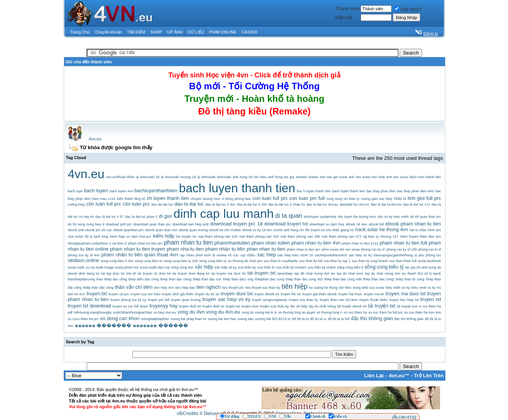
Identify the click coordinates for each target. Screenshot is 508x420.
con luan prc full (307, 198)
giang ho (347, 230)
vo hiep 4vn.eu (165, 312)
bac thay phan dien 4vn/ (416, 191)
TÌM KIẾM (136, 32)
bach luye (75, 191)
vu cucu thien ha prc (83, 319)
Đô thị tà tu (300, 319)
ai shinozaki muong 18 (178, 177)
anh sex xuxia (397, 177)
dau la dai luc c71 (417, 204)
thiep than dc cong (410, 279)
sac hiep (266, 255)
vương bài (263, 319)
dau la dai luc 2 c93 (252, 204)
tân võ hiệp (299, 306)
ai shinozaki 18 (148, 177)
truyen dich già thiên (178, 294)
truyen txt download (90, 306)
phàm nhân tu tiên (122, 255)
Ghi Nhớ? (408, 9)
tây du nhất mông (322, 306)
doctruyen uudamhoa (320, 217)
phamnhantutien (232, 243)
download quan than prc (152, 224)
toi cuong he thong (323, 288)
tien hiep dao (185, 288)
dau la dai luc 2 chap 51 (287, 204)
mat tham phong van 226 (259, 237)
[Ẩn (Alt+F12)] (404, 417)
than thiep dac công (112, 279)
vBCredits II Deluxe (198, 413)
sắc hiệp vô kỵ (226, 267)
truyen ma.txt (374, 294)
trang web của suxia (369, 288)
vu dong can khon (120, 318)
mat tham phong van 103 (218, 237)
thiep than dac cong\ (379, 279)
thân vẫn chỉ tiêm (134, 287)
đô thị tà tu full (339, 319)
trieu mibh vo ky (398, 288)
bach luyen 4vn (121, 191)
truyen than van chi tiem (339, 300)
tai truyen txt (261, 273)
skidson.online (84, 260)
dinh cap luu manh (224, 214)
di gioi (165, 216)
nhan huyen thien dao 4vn (420, 237)
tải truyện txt (381, 306)
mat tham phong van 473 (341, 237)
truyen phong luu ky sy (128, 300)
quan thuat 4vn (161, 255)
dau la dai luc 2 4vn (220, 204)
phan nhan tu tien (266, 249)
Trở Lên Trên (429, 376)
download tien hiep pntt (191, 224)
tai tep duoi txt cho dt (118, 274)
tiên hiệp (295, 286)
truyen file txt (291, 294)
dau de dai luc (162, 204)
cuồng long (76, 204)
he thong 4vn (394, 229)
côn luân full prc (104, 204)
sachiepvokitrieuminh (331, 255)
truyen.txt (96, 294)
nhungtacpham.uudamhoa (88, 243)
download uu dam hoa (327, 224)
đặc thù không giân (409, 319)
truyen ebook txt (267, 294)
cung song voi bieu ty (343, 199)
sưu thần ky (247, 267)
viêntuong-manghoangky (93, 312)
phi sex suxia (350, 249)
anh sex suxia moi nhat (367, 177)
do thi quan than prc (426, 217)
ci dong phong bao (236, 199)
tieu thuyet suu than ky (263, 288)
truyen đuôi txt (190, 306)
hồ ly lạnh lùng (96, 237)
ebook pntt (76, 230)
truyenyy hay (163, 306)
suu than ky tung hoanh (370, 261)
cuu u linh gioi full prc (418, 198)
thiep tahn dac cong (144, 279)
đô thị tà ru (319, 319)
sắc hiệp (204, 267)
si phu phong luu (428, 255)
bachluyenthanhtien (156, 191)
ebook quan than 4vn (161, 230)
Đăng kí (431, 34)
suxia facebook (429, 261)
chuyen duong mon (205, 199)
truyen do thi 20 (207, 294)
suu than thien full (403, 261)
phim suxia (330, 249)
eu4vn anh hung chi (289, 230)
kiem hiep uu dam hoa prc (131, 237)
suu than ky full (311, 261)
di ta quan (289, 216)
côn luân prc (136, 204)
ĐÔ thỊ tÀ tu (281, 319)
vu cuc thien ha (355, 312)
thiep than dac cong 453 (304, 279)
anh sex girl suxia (333, 177)
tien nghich (209, 287)
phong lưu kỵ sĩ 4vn (84, 255)
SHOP (156, 32)
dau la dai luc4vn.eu (386, 204)
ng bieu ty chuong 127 (381, 237)
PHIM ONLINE (223, 32)
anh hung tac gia (281, 177)
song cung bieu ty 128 (181, 261)
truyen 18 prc (119, 294)
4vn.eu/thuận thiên (120, 177)
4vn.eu (95, 139)
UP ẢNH (175, 32)
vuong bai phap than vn (189, 319)
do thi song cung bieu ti (86, 224)
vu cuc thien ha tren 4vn (423, 312)
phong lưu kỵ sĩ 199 (402, 249)
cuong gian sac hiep (377, 199)
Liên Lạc (375, 376)
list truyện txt (186, 237)
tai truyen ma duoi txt (228, 274)
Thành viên (347, 9)
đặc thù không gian (372, 318)
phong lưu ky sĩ (373, 249)
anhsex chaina (307, 177)
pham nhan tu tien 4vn (316, 243)
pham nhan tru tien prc (145, 243)
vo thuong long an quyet (297, 312)
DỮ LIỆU (196, 32)
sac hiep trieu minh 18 (295, 255)
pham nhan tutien (271, 243)
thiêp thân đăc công (98, 288)
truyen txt (431, 299)
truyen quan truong (186, 300)
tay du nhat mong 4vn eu (385, 274)
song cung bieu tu (149, 261)
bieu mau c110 (104, 199)
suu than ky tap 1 (337, 261)
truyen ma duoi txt (406, 294)
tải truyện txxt (407, 306)
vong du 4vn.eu (223, 312)
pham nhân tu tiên (225, 249)
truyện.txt (233, 306)
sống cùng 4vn (182, 267)
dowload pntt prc (119, 224)
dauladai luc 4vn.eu (355, 204)
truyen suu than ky (303, 300)
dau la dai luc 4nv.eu (322, 204)
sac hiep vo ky (360, 255)
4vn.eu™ (399, 376)
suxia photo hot (127, 267)
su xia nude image (100, 267)
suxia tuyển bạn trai (155, 267)
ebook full (376, 224)
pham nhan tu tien (189, 242)
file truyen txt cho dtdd (322, 230)
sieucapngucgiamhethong (393, 255)
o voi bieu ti (118, 243)
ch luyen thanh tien (168, 198)
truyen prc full (158, 300)
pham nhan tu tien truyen (138, 249)
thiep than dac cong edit (343, 279)
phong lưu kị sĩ (430, 249)
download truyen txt (286, 224)
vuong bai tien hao (222, 319)
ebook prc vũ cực (99, 230)
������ (85, 326)
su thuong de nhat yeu (245, 261)
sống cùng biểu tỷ (384, 267)
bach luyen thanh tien (237, 188)
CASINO (250, 32)
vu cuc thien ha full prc (385, 312)
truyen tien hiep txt (404, 300)
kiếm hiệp (164, 236)
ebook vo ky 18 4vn (257, 230)
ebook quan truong (193, 230)
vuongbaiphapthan (155, 319)
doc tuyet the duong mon (357, 217)
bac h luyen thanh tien (314, 191)
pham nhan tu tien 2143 (360, 243)
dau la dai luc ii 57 (110, 217)
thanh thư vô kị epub (424, 274)
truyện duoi (250, 306)
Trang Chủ (80, 32)
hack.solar (367, 229)
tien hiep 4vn (164, 288)
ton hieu (345, 288)
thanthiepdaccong (81, 279)
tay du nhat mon (350, 274)
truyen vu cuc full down (130, 306)
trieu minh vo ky (424, 288)
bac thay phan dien (381, 191)
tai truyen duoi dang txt (191, 274)
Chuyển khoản (109, 32)
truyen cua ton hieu (145, 294)
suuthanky (290, 261)
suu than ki (272, 261)
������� (114, 325)
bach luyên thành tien (348, 191)
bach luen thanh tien (425, 177)
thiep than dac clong (176, 279)
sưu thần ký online (322, 267)
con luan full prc (270, 198)
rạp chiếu (248, 255)
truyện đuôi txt (213, 306)
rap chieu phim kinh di (197, 255)
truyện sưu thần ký (274, 306)
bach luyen (96, 191)
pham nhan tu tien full (404, 243)
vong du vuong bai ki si (259, 312)
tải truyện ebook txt (352, 306)
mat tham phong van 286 (300, 237)
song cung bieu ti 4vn (117, 261)
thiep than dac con (207, 279)
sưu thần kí (266, 267)
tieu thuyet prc (233, 288)
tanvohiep (285, 274)
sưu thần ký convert (291, 267)
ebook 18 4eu (356, 224)
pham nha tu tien (185, 249)
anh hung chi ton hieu (250, 177)
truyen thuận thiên (374, 300)
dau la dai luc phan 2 (141, 217)
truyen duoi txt (237, 294)
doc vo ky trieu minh (393, 217)
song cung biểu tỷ (213, 261)
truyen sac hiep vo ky (226, 299)
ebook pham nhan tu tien (413, 224)
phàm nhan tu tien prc (303, 249)
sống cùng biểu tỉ (350, 267)
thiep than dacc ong (238, 279)
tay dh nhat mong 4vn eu (314, 274)
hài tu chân (418, 230)
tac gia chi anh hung (421, 267)
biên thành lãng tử (131, 199)
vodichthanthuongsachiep (132, 312)
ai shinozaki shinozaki (214, 177)
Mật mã (343, 17)
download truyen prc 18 (236, 224)
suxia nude (76, 267)
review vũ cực (228, 255)
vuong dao (245, 319)
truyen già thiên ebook (319, 294)
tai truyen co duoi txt (154, 274)
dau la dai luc (189, 204)
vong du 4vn (191, 312)
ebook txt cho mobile (225, 230)
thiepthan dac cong (270, 279)
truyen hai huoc (350, 294)
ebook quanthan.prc (129, 230)
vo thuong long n (329, 312)
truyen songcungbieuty (270, 300)
